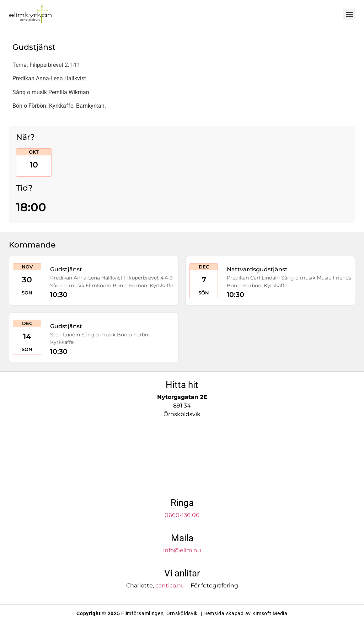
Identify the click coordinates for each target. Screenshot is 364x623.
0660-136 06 (182, 515)
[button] (349, 14)
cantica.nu (170, 585)
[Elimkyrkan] (182, 459)
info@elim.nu (182, 550)
